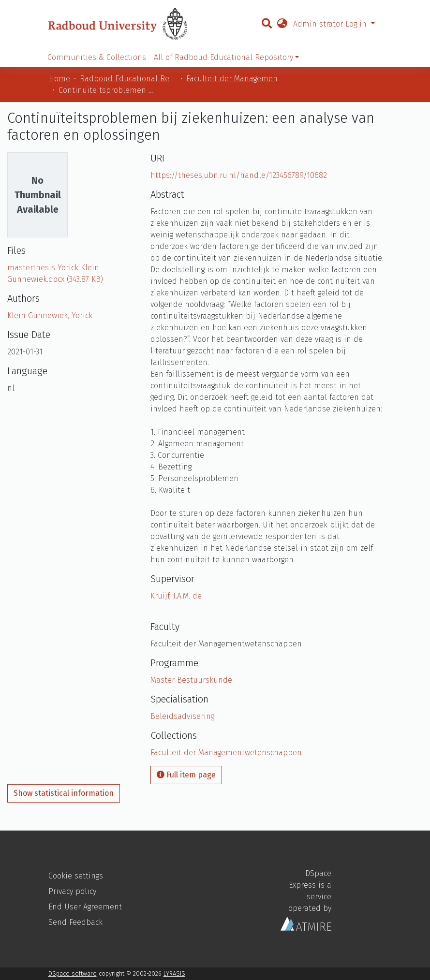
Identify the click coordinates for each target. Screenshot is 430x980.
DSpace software (73, 973)
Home (59, 79)
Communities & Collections (97, 57)
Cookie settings (76, 876)
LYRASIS (174, 973)
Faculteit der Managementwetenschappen (235, 79)
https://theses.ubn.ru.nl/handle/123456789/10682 (239, 175)
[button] (282, 24)
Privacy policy (72, 891)
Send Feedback (75, 922)
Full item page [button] (186, 775)
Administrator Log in (331, 24)
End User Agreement (85, 907)
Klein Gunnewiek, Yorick (50, 315)
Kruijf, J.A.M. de (176, 596)
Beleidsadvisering (182, 716)
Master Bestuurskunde (191, 680)
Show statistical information (64, 793)
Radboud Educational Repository (128, 79)
